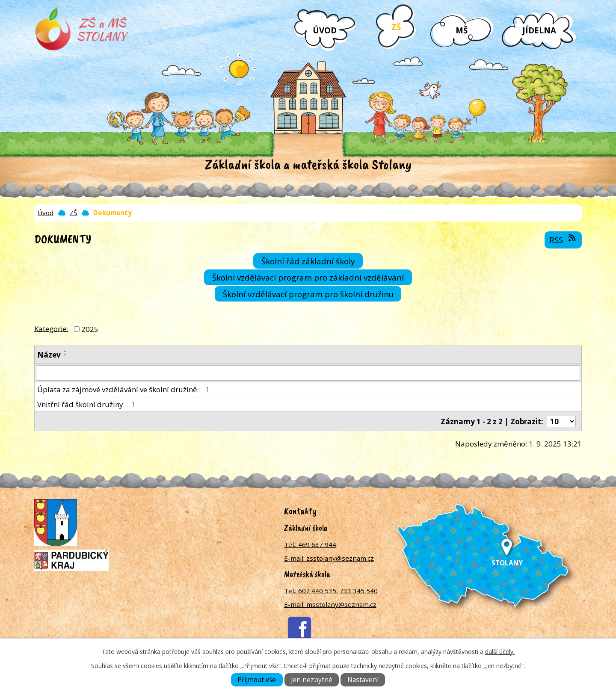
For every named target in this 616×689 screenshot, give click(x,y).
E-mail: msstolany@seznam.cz (330, 604)
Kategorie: (51, 328)
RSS (563, 240)
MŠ (462, 30)
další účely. (500, 652)
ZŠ (396, 27)
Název (49, 355)
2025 (90, 329)
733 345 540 (359, 591)
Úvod (325, 30)
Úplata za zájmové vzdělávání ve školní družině (124, 389)
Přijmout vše (257, 680)
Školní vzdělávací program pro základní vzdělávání (308, 277)
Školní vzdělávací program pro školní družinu (308, 294)
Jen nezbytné (312, 680)
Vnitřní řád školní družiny (87, 404)
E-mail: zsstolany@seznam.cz (329, 558)
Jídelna (539, 30)
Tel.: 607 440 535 (310, 591)
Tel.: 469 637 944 (310, 544)
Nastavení (363, 680)
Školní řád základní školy (308, 261)
